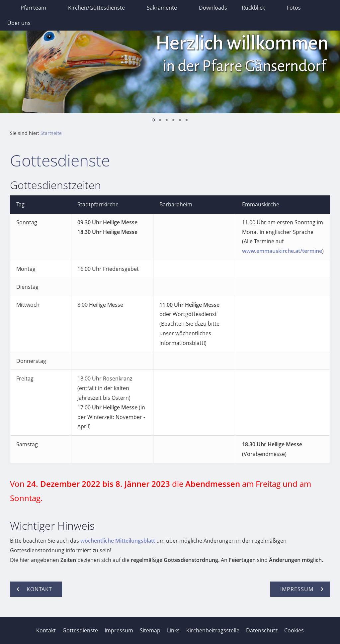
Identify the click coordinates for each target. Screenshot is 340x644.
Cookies (294, 630)
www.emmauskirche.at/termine (282, 251)
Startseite (51, 133)
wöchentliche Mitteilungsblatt (118, 541)
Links (173, 630)
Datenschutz (262, 630)
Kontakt (46, 630)
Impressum (119, 630)
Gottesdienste (80, 630)
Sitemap (150, 630)
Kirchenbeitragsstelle (213, 630)
